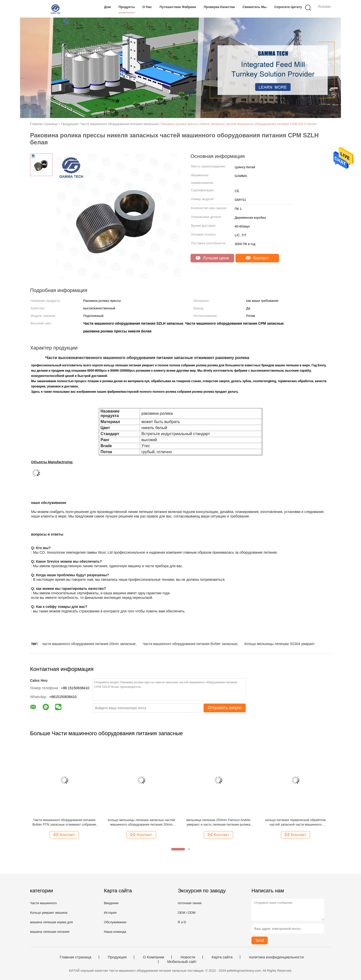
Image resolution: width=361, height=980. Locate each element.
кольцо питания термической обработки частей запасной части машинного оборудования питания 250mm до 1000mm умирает (295, 822)
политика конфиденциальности (276, 957)
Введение (111, 903)
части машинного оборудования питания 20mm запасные (89, 644)
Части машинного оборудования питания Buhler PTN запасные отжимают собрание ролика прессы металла (64, 822)
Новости (188, 957)
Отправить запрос (225, 708)
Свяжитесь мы (254, 7)
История (110, 913)
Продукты (127, 7)
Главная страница (75, 957)
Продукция (117, 957)
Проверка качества (219, 7)
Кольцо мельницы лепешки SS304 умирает (280, 644)
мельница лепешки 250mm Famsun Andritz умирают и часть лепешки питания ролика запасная (218, 822)
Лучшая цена (212, 258)
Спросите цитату (288, 7)
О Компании (154, 957)
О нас (147, 7)
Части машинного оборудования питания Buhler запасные (190, 644)
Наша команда (115, 932)
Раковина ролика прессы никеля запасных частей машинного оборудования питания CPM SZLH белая (239, 124)
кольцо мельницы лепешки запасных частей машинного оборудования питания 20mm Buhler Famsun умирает (141, 822)
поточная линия (190, 903)
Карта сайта (222, 957)
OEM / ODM (187, 913)
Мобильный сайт (182, 962)
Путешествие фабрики (178, 7)
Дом (107, 7)
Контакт (257, 258)
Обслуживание (115, 922)
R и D (182, 922)
